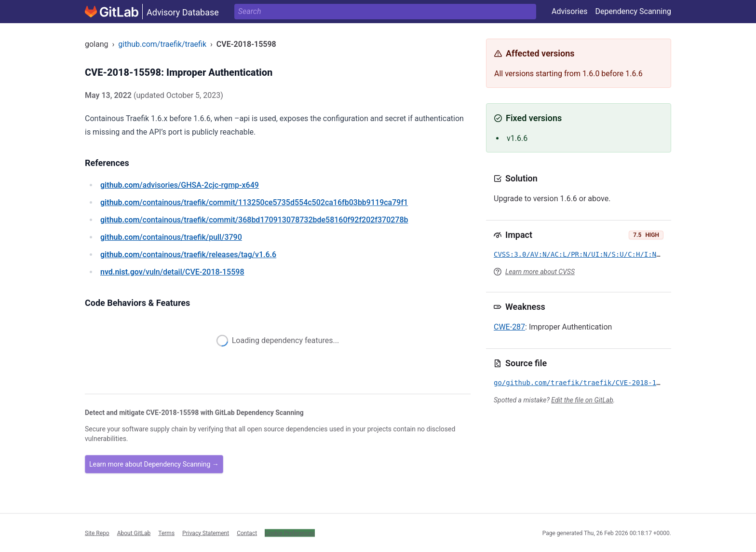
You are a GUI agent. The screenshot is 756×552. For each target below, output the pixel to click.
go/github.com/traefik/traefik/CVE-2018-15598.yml (591, 383)
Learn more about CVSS (540, 272)
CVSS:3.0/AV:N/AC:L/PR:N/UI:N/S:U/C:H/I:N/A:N (583, 254)
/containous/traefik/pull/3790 (171, 237)
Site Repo (97, 533)
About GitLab (134, 533)
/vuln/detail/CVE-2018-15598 (172, 272)
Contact (247, 533)
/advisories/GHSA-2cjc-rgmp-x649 (180, 185)
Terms (166, 533)
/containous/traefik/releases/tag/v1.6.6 (188, 255)
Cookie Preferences (290, 533)
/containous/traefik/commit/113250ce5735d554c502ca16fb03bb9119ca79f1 (254, 202)
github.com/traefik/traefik (162, 44)
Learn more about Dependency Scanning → (154, 464)
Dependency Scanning (633, 11)
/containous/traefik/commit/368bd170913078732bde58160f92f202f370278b (254, 220)
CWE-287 (509, 327)
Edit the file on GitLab (582, 400)
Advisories (570, 11)
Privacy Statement (206, 533)
